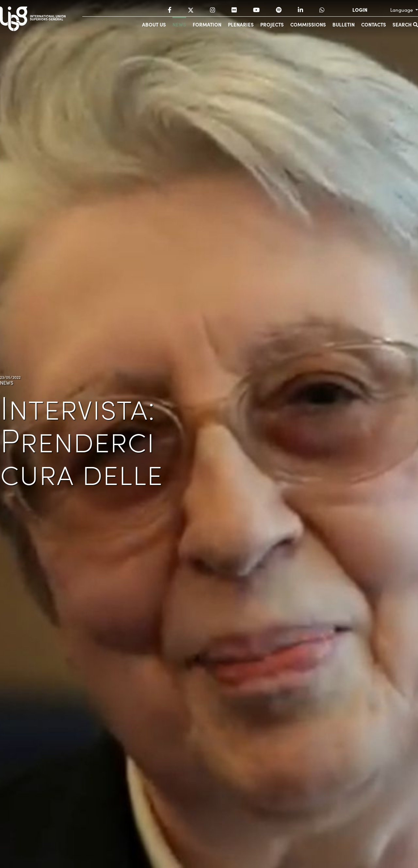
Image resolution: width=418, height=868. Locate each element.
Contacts (374, 24)
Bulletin (344, 24)
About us (154, 24)
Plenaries (241, 24)
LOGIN (360, 10)
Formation (207, 24)
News (179, 24)
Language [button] (402, 10)
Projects (272, 24)
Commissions (308, 24)
